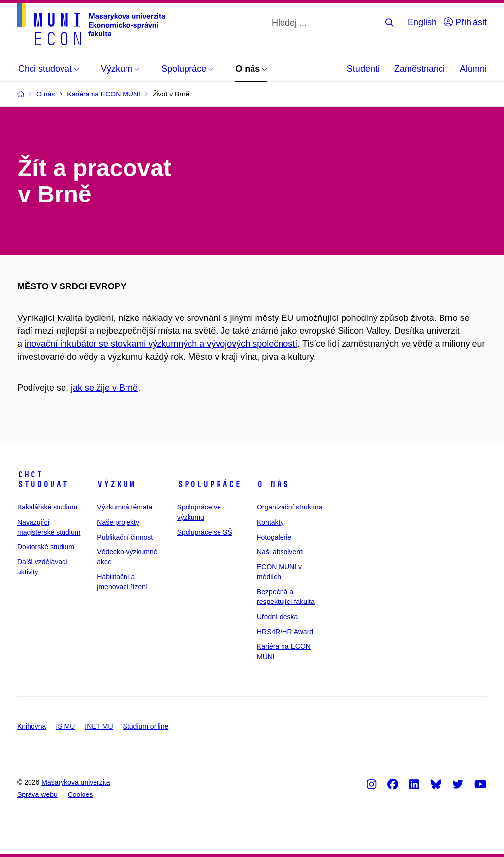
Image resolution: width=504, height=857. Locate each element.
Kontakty (270, 522)
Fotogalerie (274, 537)
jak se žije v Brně (104, 388)
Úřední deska (277, 617)
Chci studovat (43, 479)
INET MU (99, 726)
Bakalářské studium (47, 507)
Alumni (473, 69)
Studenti (363, 69)
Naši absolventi (280, 552)
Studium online (146, 726)
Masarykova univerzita (76, 782)
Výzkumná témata (125, 507)
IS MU (65, 726)
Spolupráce (209, 484)
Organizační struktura (290, 507)
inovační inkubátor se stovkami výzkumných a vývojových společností (161, 344)
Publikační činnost (125, 537)
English (422, 22)
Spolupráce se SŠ (205, 532)
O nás (273, 484)
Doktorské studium (46, 547)
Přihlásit (465, 22)
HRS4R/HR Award (285, 632)
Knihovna (31, 726)
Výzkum (116, 484)
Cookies (80, 794)
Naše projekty (118, 522)
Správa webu (37, 794)
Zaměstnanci (420, 69)
